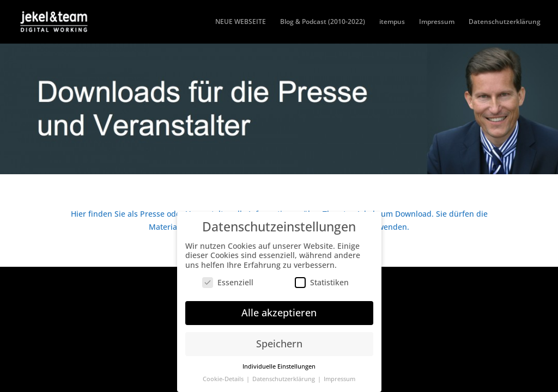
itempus (392, 22)
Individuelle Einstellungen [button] (279, 364)
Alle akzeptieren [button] (279, 310)
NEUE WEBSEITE (241, 22)
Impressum (437, 22)
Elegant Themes (133, 281)
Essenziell (228, 280)
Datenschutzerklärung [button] (284, 376)
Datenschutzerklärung (505, 22)
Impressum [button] (339, 376)
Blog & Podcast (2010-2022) (323, 22)
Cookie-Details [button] (224, 376)
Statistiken (322, 280)
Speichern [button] (279, 341)
